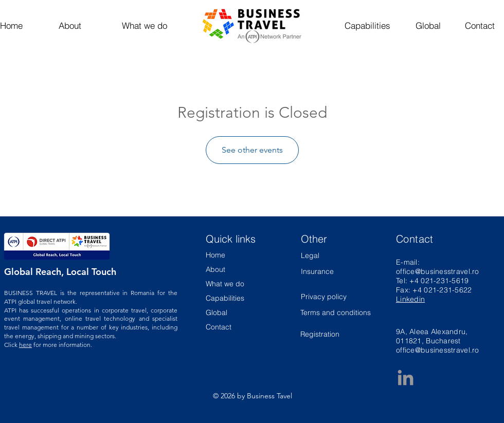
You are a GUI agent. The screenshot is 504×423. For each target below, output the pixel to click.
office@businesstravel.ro (438, 271)
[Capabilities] (367, 26)
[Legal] (328, 256)
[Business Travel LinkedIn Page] (406, 378)
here (25, 345)
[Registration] (336, 335)
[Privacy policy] (328, 297)
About (215, 269)
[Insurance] (317, 272)
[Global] (428, 26)
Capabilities (225, 298)
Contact (219, 327)
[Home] (19, 26)
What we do (225, 284)
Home (215, 255)
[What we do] (145, 26)
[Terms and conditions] (336, 313)
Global (217, 312)
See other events (252, 150)
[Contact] (480, 26)
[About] (70, 26)
